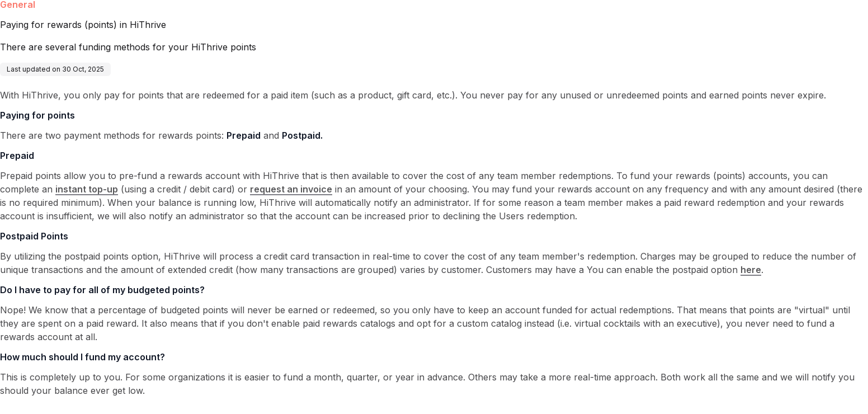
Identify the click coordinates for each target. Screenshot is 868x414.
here (751, 270)
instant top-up (87, 189)
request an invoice (291, 189)
